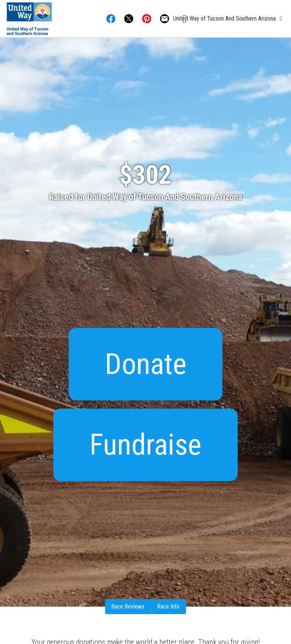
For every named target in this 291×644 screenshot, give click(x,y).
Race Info (168, 606)
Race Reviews (128, 606)
